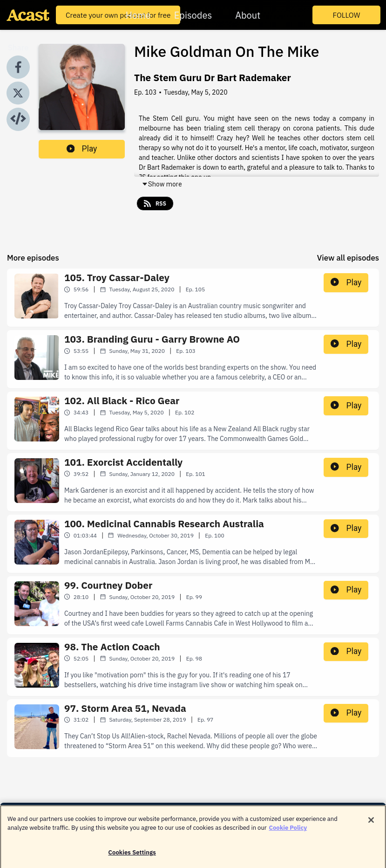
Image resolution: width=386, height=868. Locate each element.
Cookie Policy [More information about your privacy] (288, 832)
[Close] (371, 824)
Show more (162, 184)
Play (82, 149)
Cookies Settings (132, 857)
